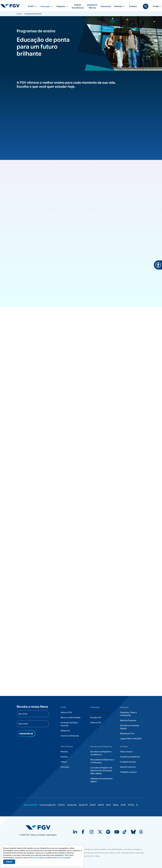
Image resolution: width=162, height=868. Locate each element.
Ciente (9, 862)
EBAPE (101, 805)
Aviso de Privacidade (62, 858)
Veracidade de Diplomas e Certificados (102, 761)
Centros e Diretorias (70, 736)
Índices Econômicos (78, 6)
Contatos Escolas (128, 762)
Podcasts (65, 767)
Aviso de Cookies (36, 858)
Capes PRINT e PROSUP (131, 739)
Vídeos (64, 762)
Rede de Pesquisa (128, 721)
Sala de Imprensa (128, 767)
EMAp (116, 805)
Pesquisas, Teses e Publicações (128, 714)
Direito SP (83, 805)
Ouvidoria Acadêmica (130, 757)
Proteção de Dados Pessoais (69, 724)
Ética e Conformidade (70, 718)
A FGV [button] (31, 6)
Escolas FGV (96, 718)
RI (137, 805)
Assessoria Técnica (92, 6)
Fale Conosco (126, 752)
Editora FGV (96, 723)
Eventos (133, 6)
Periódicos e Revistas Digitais (130, 727)
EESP (109, 805)
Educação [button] (45, 6)
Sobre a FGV (66, 713)
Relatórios (65, 731)
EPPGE (131, 805)
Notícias (64, 752)
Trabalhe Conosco (128, 772)
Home (19, 14)
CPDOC (61, 805)
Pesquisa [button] (61, 6)
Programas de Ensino (100, 713)
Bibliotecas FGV (127, 734)
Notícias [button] (118, 6)
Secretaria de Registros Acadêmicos (101, 753)
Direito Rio (72, 805)
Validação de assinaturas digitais (101, 780)
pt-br (156, 6)
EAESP (93, 805)
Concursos (106, 6)
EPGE (123, 805)
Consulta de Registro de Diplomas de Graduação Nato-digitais (101, 771)
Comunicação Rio (48, 805)
